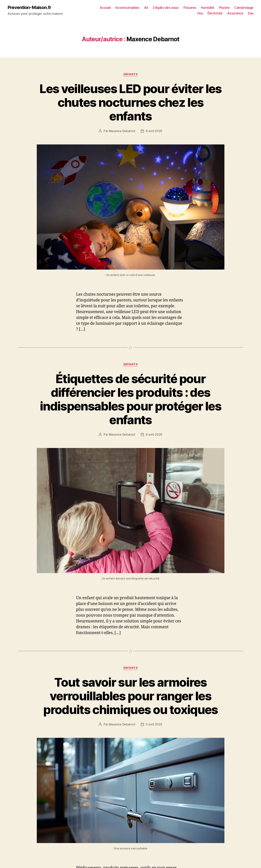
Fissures (190, 8)
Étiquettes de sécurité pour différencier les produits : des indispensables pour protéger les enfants (130, 399)
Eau (251, 13)
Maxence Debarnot (122, 131)
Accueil (105, 8)
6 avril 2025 (154, 434)
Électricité (215, 13)
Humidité (208, 8)
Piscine (224, 8)
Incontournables (127, 8)
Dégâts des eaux (166, 8)
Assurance (235, 13)
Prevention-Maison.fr (29, 8)
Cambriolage (244, 8)
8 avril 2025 (154, 131)
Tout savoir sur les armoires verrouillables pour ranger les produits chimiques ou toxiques (130, 696)
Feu (200, 13)
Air (146, 8)
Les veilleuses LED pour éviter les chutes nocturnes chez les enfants (130, 102)
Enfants (131, 74)
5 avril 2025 (154, 724)
